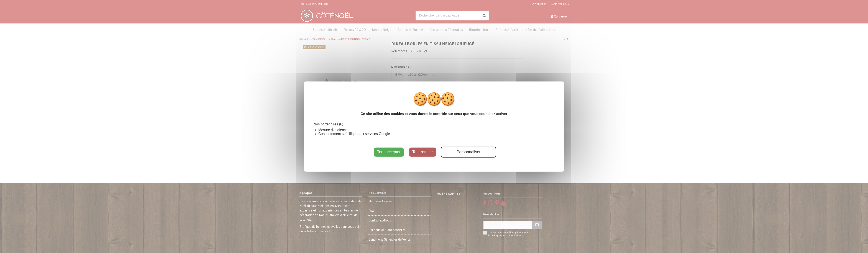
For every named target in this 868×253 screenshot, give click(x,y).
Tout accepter (389, 152)
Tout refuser (423, 152)
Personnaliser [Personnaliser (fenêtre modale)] (469, 152)
